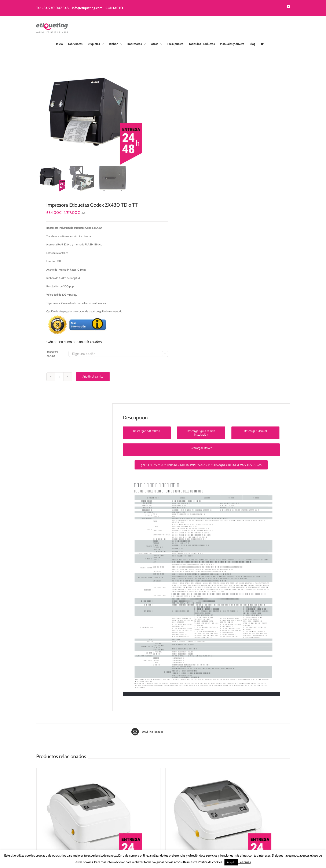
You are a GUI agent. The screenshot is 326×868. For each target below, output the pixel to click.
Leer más (245, 862)
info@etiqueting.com (87, 8)
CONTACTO (114, 8)
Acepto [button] (231, 862)
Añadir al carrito (93, 377)
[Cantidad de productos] (59, 377)
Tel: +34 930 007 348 (52, 8)
